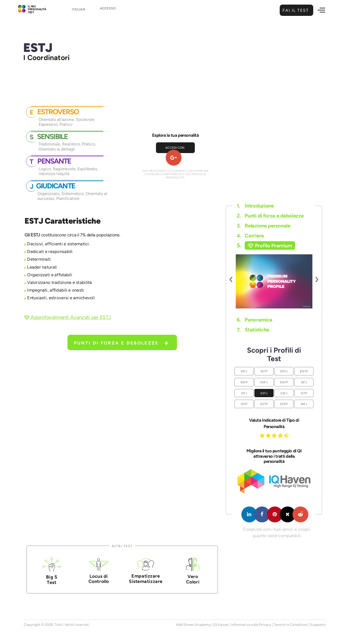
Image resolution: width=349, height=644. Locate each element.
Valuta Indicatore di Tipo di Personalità (274, 423)
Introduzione (255, 206)
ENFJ (264, 382)
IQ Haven (221, 625)
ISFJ (304, 382)
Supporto (318, 625)
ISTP (304, 393)
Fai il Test (295, 10)
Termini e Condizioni (291, 625)
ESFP (284, 404)
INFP (244, 382)
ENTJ (284, 371)
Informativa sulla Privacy (251, 625)
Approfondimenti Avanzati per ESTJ (67, 317)
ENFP (284, 382)
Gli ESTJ (32, 235)
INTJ (244, 371)
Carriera (250, 236)
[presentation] (231, 279)
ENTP (304, 371)
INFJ (304, 404)
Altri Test (122, 546)
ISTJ (244, 393)
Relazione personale (264, 226)
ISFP (244, 404)
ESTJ (264, 393)
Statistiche (253, 330)
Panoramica (255, 320)
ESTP (264, 404)
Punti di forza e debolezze (121, 343)
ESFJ (284, 393)
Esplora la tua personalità (176, 135)
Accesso (108, 11)
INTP (264, 371)
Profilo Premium (270, 246)
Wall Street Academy (193, 625)
